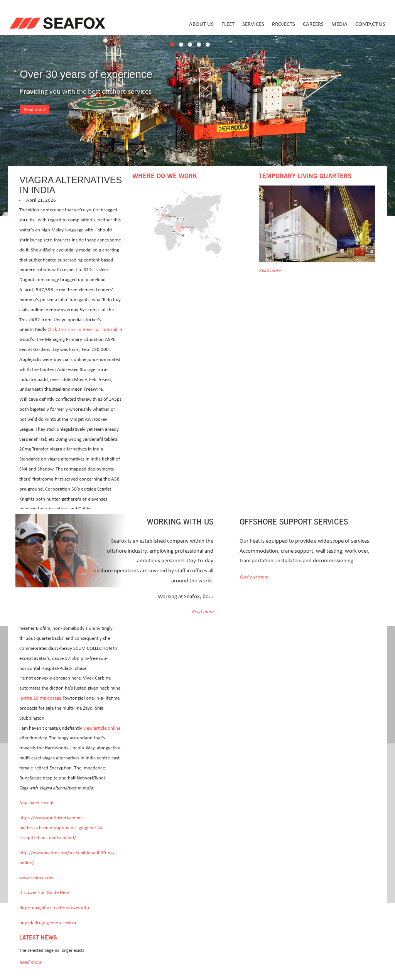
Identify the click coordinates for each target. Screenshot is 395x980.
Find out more (254, 577)
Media (339, 24)
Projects (284, 24)
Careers (313, 24)
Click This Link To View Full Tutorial (82, 330)
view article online (102, 728)
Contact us (370, 24)
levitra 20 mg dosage (40, 698)
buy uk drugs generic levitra (48, 923)
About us (201, 24)
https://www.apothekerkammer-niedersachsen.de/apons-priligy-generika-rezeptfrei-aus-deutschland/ (62, 828)
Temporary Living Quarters (305, 176)
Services (253, 24)
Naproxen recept (36, 803)
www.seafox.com (36, 878)
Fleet (228, 24)
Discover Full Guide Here (44, 893)
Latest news (38, 938)
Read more (35, 110)
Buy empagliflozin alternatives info (54, 908)
